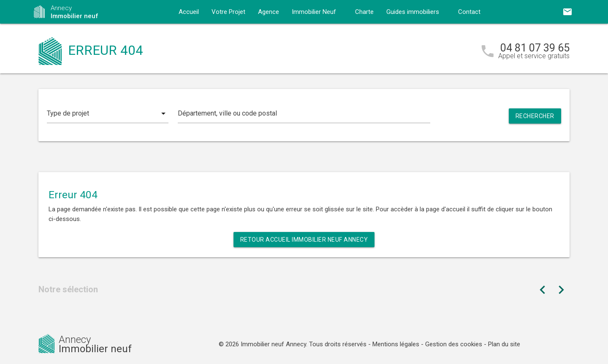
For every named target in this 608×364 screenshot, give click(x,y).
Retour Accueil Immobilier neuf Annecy (304, 240)
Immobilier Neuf (314, 12)
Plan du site (504, 344)
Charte (364, 12)
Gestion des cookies (454, 344)
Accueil (189, 12)
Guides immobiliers (413, 12)
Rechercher (535, 116)
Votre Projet (228, 12)
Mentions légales (396, 344)
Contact (469, 12)
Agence (269, 12)
